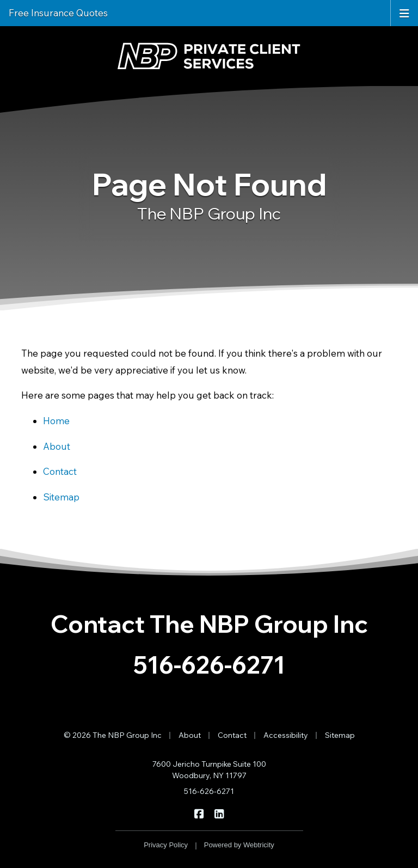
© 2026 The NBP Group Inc (113, 735)
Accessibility (286, 735)
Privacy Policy (166, 845)
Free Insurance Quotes (58, 13)
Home (56, 421)
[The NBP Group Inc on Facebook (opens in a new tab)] (199, 813)
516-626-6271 (209, 665)
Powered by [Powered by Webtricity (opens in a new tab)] (239, 845)
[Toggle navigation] (404, 13)
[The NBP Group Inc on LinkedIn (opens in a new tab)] (219, 813)
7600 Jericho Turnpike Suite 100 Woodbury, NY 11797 (209, 770)
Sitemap (61, 497)
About (57, 446)
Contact (60, 471)
